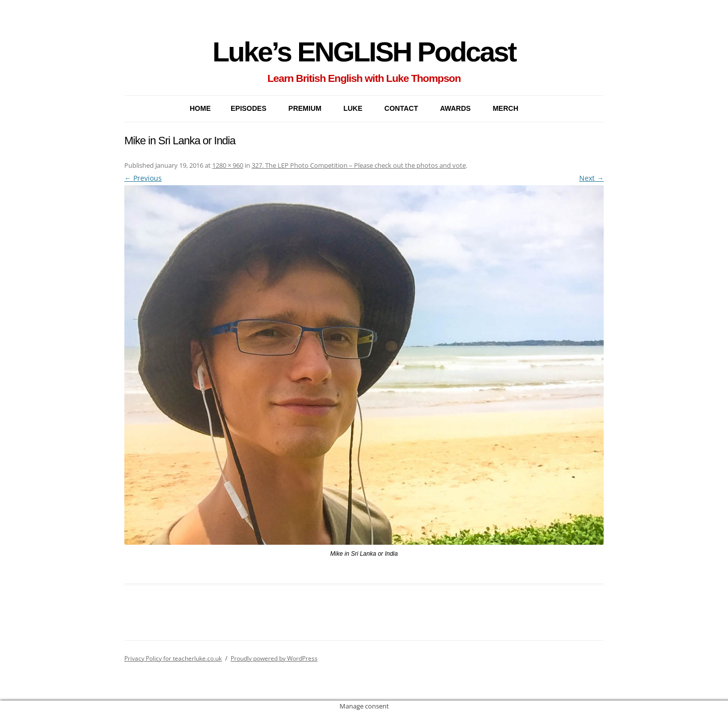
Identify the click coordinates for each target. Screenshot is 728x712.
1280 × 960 (228, 165)
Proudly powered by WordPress (274, 658)
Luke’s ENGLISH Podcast (364, 52)
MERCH (506, 108)
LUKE (353, 108)
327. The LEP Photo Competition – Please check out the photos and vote (359, 165)
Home (200, 108)
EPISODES (249, 108)
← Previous (143, 178)
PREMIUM (305, 108)
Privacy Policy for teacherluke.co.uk (173, 658)
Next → (591, 178)
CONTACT (401, 108)
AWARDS (455, 108)
